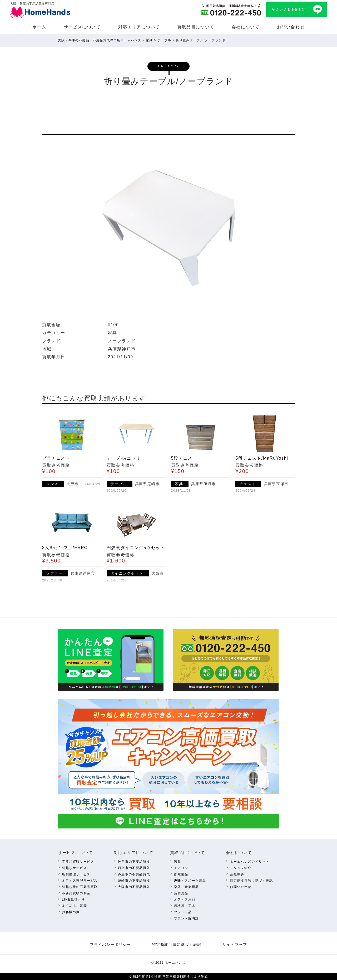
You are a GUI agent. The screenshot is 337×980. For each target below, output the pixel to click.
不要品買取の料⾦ (76, 893)
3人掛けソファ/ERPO (65, 548)
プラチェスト (56, 458)
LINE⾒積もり (73, 899)
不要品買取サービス (78, 862)
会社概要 (237, 874)
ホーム (39, 27)
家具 (178, 862)
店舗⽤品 (181, 893)
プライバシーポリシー (111, 944)
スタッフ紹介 (241, 868)
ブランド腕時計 (187, 918)
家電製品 (181, 874)
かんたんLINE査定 (289, 9)
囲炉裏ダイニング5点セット (136, 548)
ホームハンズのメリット (250, 862)
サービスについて (82, 27)
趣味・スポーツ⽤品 (190, 881)
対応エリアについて (139, 27)
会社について (246, 27)
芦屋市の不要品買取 (134, 874)
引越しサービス (74, 868)
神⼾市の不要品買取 (134, 862)
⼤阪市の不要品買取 (134, 887)
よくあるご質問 (74, 906)
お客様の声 (71, 912)
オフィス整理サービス (80, 881)
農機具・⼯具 (185, 906)
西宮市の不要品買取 (134, 868)
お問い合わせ (291, 27)
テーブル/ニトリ (124, 458)
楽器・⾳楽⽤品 (187, 887)
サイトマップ (235, 944)
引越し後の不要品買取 (80, 887)
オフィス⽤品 (185, 899)
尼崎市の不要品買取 (134, 881)
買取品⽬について (196, 27)
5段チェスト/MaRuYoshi (262, 458)
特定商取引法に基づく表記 (251, 881)
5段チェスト (184, 458)
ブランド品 (183, 912)
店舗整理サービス (76, 874)
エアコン (181, 868)
